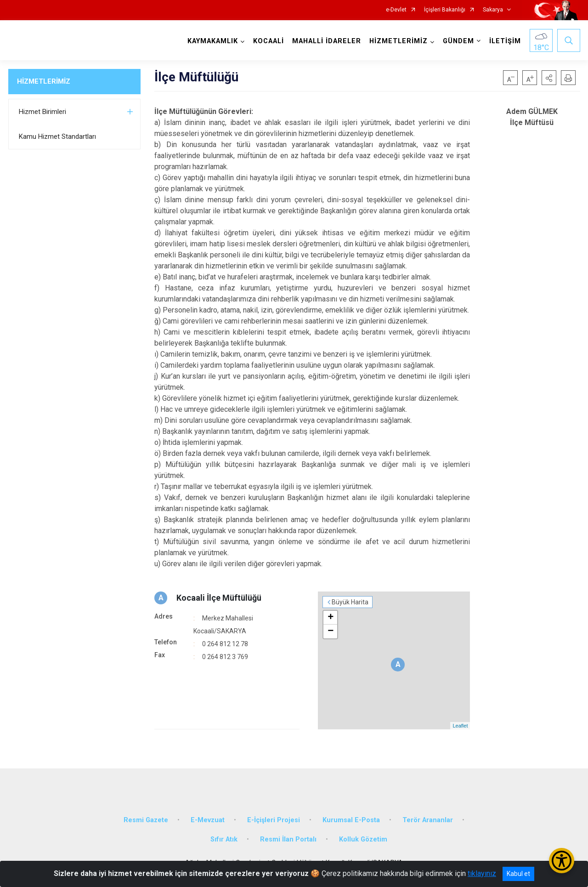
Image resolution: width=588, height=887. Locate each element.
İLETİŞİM (505, 41)
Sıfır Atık (224, 839)
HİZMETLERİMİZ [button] (399, 41)
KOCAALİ (269, 41)
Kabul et (518, 874)
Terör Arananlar (428, 820)
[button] (549, 78)
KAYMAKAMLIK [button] (213, 41)
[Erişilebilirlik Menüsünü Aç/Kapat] (562, 861)
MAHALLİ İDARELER (327, 41)
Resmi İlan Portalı (288, 839)
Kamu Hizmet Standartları (57, 136)
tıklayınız (482, 873)
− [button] (331, 631)
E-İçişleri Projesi (274, 820)
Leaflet (460, 726)
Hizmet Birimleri (42, 112)
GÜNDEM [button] (458, 41)
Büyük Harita (350, 602)
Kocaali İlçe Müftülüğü (219, 598)
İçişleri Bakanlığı (445, 10)
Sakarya (493, 10)
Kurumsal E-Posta (351, 820)
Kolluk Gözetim (363, 839)
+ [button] (331, 618)
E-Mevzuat (208, 820)
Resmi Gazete (146, 820)
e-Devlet (396, 10)
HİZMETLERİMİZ (44, 81)
